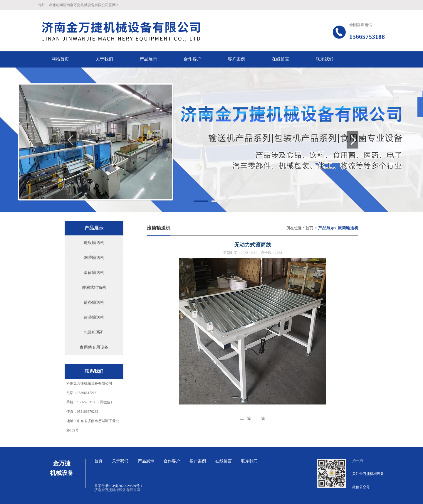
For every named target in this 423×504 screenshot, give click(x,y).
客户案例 (198, 461)
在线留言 (224, 461)
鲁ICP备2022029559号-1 (124, 486)
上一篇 (246, 418)
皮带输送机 (94, 317)
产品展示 (146, 461)
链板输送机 (94, 243)
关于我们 (120, 461)
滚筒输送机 (94, 273)
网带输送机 (94, 258)
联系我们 (249, 461)
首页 (309, 228)
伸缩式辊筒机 (94, 288)
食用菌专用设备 (94, 347)
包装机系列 (94, 332)
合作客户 (172, 461)
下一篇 (260, 418)
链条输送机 (94, 302)
